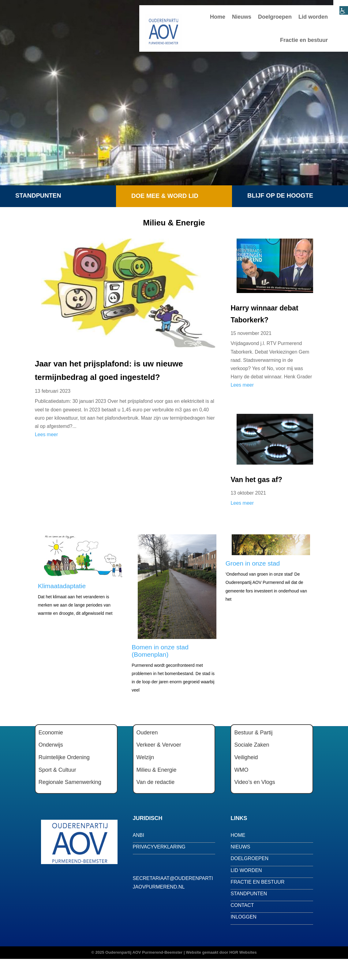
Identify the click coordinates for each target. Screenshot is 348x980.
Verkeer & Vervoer (159, 745)
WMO (241, 770)
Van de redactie (156, 782)
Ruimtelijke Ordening (64, 757)
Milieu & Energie (157, 770)
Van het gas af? (256, 480)
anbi (138, 835)
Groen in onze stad (253, 563)
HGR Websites (243, 952)
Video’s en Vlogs (254, 782)
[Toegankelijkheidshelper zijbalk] (341, 7)
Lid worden (313, 17)
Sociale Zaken (252, 745)
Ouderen (147, 733)
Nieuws (242, 17)
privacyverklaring (159, 847)
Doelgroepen (275, 17)
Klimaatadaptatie (62, 586)
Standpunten (38, 195)
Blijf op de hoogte (280, 195)
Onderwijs (51, 745)
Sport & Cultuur (57, 770)
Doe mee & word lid (165, 196)
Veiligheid (246, 757)
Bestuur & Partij (253, 733)
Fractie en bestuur (304, 40)
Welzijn (145, 757)
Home (218, 17)
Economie (51, 733)
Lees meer (47, 434)
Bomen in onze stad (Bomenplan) (160, 651)
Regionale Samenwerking (70, 782)
